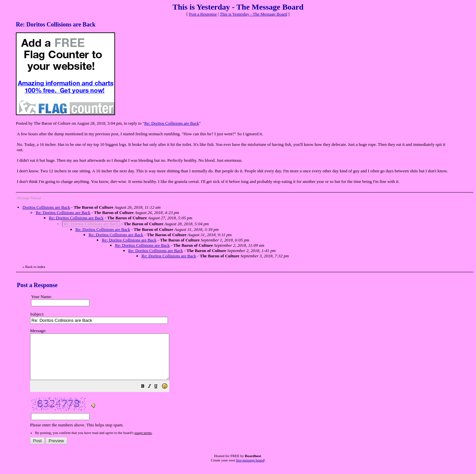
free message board (250, 469)
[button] (159, 396)
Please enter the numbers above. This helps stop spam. (249, 382)
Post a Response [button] (203, 14)
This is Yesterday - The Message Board (254, 14)
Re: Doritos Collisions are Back (172, 123)
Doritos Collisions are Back (46, 207)
